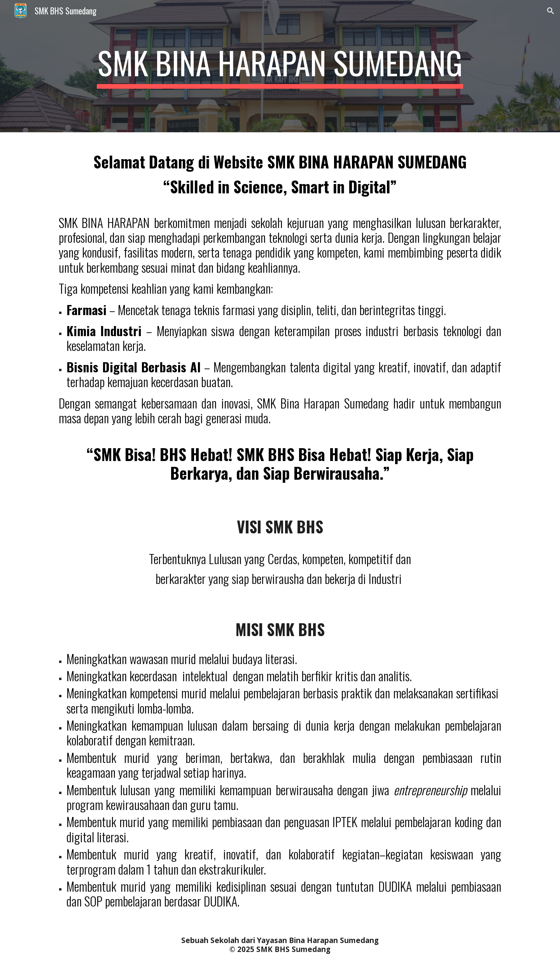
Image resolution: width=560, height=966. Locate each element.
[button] (551, 11)
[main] (280, 66)
